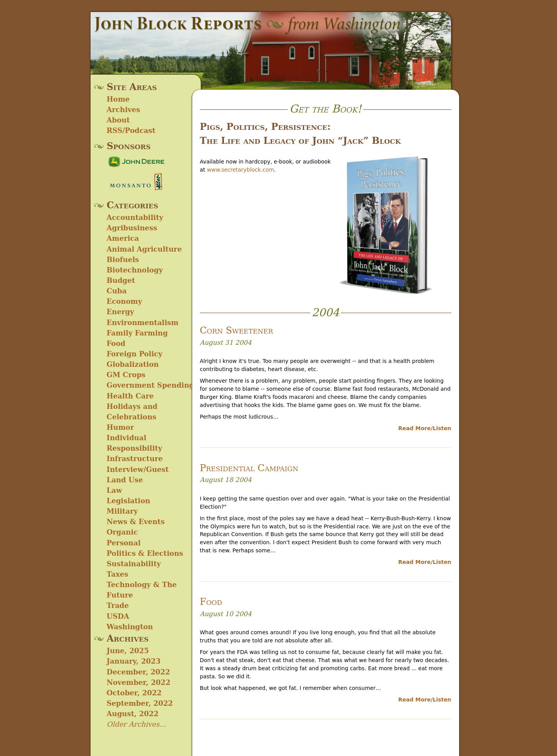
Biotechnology (135, 270)
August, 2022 (133, 714)
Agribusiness (132, 228)
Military (122, 511)
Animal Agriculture (144, 249)
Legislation (129, 501)
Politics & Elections (145, 553)
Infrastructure (135, 459)
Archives (124, 110)
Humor (120, 427)
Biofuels (123, 260)
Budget (121, 280)
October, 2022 (134, 693)
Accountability (135, 217)
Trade (118, 605)
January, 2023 (134, 661)
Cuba (117, 291)
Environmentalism (143, 323)
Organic (122, 532)
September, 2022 (140, 703)
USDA (118, 616)
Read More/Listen (425, 428)
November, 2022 (139, 682)
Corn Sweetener (237, 330)
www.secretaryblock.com (241, 170)
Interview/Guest (138, 469)
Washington (130, 627)
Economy (125, 301)
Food (116, 343)
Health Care (130, 396)
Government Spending (150, 385)
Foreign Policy (135, 354)
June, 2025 (128, 651)
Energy (120, 312)
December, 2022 (138, 672)
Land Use (125, 480)
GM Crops (126, 375)
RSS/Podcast (131, 130)
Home (118, 99)
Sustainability (134, 564)
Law (114, 490)
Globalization (133, 364)
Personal (124, 543)
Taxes (118, 574)
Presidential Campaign (249, 468)
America (123, 238)
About (118, 120)
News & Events (136, 522)
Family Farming (137, 333)
